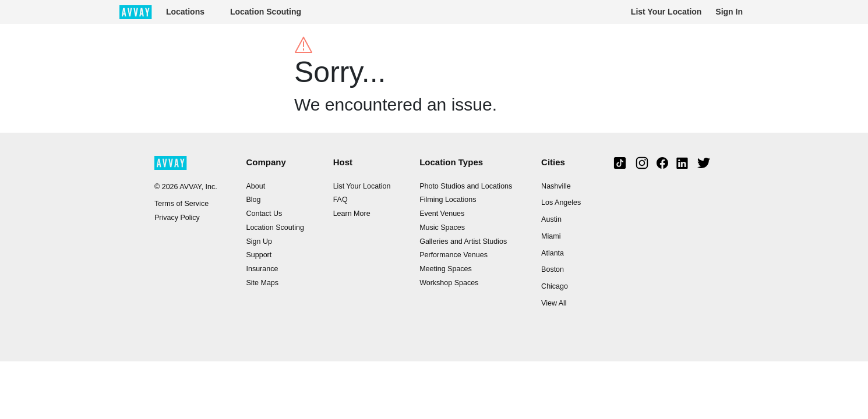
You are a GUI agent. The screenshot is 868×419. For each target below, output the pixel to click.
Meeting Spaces (446, 269)
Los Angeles (561, 203)
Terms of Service (181, 204)
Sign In (729, 12)
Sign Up (259, 242)
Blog (253, 200)
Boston (553, 269)
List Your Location (666, 12)
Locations (185, 12)
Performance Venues (454, 255)
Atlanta (553, 253)
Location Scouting (266, 12)
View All (554, 303)
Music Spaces (442, 228)
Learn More (352, 214)
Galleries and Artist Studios (463, 242)
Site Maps (262, 283)
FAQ (341, 200)
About (255, 186)
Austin (551, 219)
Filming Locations (448, 200)
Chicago (555, 286)
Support (259, 255)
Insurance (262, 269)
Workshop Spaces (449, 283)
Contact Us (264, 214)
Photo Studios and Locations (466, 186)
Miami (551, 236)
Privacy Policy (177, 218)
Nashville (556, 186)
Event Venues (442, 214)
